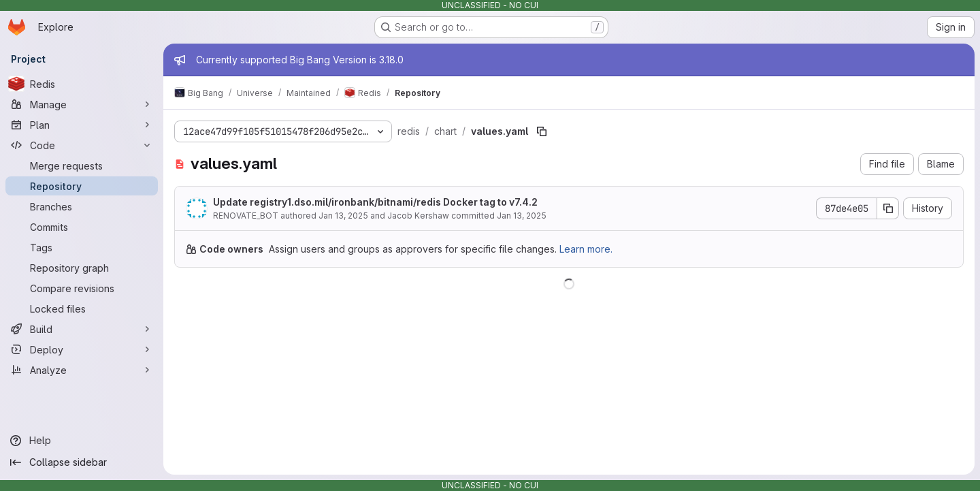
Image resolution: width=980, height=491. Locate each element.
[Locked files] (82, 308)
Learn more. (586, 249)
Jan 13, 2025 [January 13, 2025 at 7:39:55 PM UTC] (343, 216)
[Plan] (82, 125)
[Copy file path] (542, 131)
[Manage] (82, 104)
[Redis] (82, 84)
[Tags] (82, 247)
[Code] (82, 145)
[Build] (82, 329)
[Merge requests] (82, 165)
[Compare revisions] (82, 288)
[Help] (82, 441)
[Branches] (82, 206)
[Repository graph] (82, 268)
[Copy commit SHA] (888, 208)
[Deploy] (82, 349)
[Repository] (82, 186)
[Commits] (82, 227)
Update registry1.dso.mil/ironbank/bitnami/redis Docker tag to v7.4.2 (375, 202)
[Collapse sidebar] (82, 462)
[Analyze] (82, 370)
